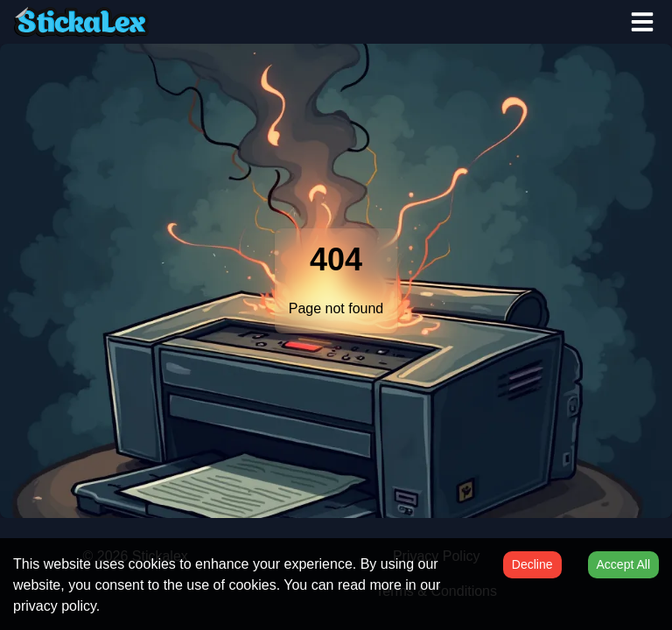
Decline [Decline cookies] (532, 564)
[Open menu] (642, 22)
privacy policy (55, 606)
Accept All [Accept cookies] (623, 564)
